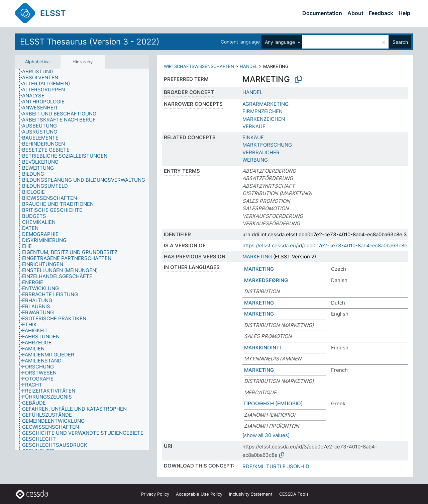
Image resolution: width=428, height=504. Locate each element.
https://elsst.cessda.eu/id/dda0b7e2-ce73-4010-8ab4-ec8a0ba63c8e (325, 245)
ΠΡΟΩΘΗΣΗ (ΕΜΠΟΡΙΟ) (274, 403)
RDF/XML (253, 466)
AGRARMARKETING (265, 104)
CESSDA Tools (294, 494)
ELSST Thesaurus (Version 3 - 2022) (90, 42)
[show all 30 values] (266, 435)
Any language (281, 42)
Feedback (381, 13)
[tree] (82, 259)
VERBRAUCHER (261, 152)
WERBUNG (255, 160)
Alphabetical (38, 62)
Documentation (322, 13)
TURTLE (276, 466)
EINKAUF (253, 137)
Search (400, 42)
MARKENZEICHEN (264, 119)
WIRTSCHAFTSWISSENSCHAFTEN (199, 66)
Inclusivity (251, 494)
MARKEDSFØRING (266, 280)
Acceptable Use (199, 494)
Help (404, 13)
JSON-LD (298, 466)
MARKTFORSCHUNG (267, 145)
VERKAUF (254, 126)
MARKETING (257, 257)
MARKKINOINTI (262, 348)
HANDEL (249, 66)
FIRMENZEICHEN (262, 111)
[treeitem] (41, 72)
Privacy (155, 494)
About (355, 13)
